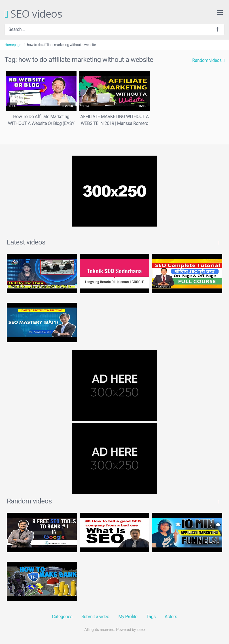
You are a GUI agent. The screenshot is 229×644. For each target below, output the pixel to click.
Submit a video (95, 617)
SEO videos (33, 14)
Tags (151, 617)
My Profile (128, 617)
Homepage (13, 45)
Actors (171, 617)
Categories (62, 617)
